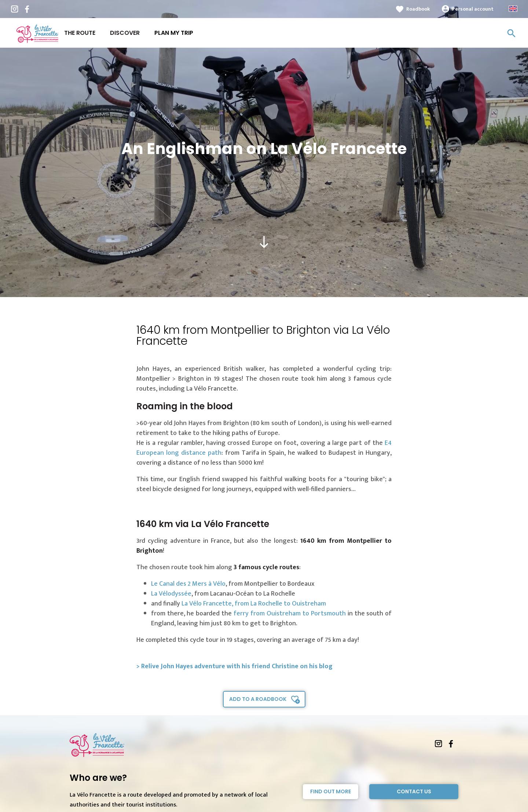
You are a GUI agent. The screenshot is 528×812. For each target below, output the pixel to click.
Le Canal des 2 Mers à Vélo (188, 584)
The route (80, 33)
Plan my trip (174, 33)
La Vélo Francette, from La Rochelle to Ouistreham (254, 604)
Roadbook (418, 9)
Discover (125, 33)
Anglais (513, 9)
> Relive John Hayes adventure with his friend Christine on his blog (234, 666)
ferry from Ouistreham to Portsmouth (290, 614)
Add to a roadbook (258, 699)
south (264, 242)
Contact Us (414, 791)
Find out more (331, 791)
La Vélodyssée (171, 594)
